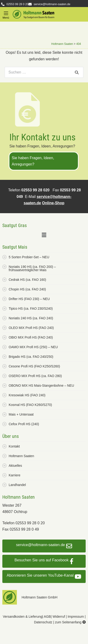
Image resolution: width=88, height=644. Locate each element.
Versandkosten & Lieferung (23, 617)
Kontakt (14, 446)
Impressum (76, 617)
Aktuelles (15, 466)
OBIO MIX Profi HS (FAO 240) (31, 337)
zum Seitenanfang (70, 622)
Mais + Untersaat (21, 414)
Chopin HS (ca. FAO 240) (27, 289)
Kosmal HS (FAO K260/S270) (30, 405)
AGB (47, 617)
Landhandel (17, 485)
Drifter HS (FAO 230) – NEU (29, 299)
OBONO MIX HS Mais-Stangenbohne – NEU (41, 386)
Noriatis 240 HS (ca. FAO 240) (31, 318)
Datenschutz (43, 622)
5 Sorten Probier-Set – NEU (29, 257)
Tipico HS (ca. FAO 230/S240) (31, 309)
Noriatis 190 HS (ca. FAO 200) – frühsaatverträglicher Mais (32, 268)
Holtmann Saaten (21, 456)
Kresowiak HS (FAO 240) (27, 395)
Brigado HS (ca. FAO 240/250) (31, 357)
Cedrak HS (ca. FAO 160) (27, 280)
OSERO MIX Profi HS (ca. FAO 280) (35, 376)
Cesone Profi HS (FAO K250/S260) (34, 366)
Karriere (15, 475)
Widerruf (59, 617)
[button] (6, 14)
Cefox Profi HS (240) (24, 424)
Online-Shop (53, 203)
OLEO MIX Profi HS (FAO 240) (31, 328)
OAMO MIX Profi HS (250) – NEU (33, 347)
